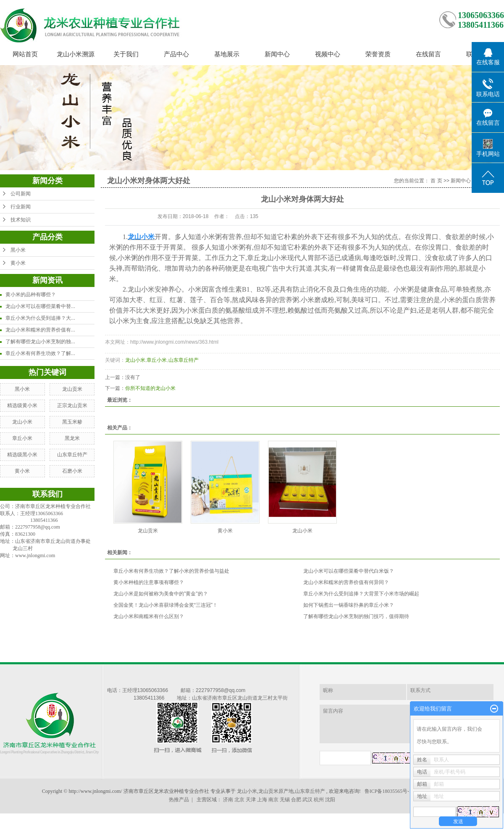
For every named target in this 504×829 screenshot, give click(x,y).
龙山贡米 (72, 389)
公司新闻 (21, 194)
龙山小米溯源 (76, 54)
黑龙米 (72, 438)
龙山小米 (22, 422)
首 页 (436, 181)
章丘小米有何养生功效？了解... (40, 353)
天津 (251, 800)
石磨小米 (72, 471)
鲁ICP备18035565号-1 (388, 791)
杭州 (319, 800)
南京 (273, 800)
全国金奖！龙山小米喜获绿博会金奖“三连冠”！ (165, 605)
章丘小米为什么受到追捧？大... (40, 318)
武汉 (307, 800)
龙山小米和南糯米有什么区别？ (149, 616)
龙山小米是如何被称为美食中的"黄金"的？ (161, 594)
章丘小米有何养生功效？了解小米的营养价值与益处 (171, 571)
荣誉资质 (378, 54)
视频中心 (328, 54)
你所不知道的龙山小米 (150, 388)
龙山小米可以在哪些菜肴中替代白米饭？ (349, 571)
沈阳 (330, 800)
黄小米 (18, 263)
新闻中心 (277, 54)
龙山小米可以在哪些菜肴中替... (40, 306)
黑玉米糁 (72, 422)
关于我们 (126, 54)
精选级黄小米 (22, 405)
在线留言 (428, 54)
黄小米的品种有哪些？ (31, 295)
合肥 (296, 800)
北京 (239, 800)
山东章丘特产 (72, 455)
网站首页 (25, 54)
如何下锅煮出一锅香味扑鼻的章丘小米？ (349, 605)
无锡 (285, 800)
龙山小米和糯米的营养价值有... (40, 330)
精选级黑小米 (22, 455)
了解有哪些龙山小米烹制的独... (40, 342)
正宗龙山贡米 (72, 405)
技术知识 (21, 220)
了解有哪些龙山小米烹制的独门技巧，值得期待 (356, 616)
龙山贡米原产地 (276, 791)
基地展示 (227, 54)
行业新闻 (21, 207)
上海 (262, 800)
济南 (228, 800)
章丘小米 (22, 438)
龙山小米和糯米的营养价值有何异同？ (346, 582)
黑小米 (18, 250)
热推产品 (179, 800)
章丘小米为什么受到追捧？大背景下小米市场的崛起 (361, 594)
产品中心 (176, 54)
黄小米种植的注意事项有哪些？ (149, 582)
